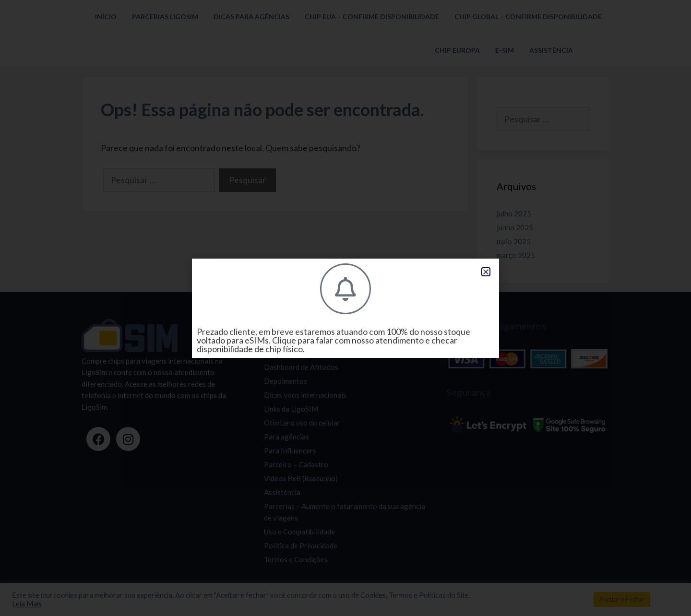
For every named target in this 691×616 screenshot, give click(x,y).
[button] (486, 272)
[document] (345, 308)
